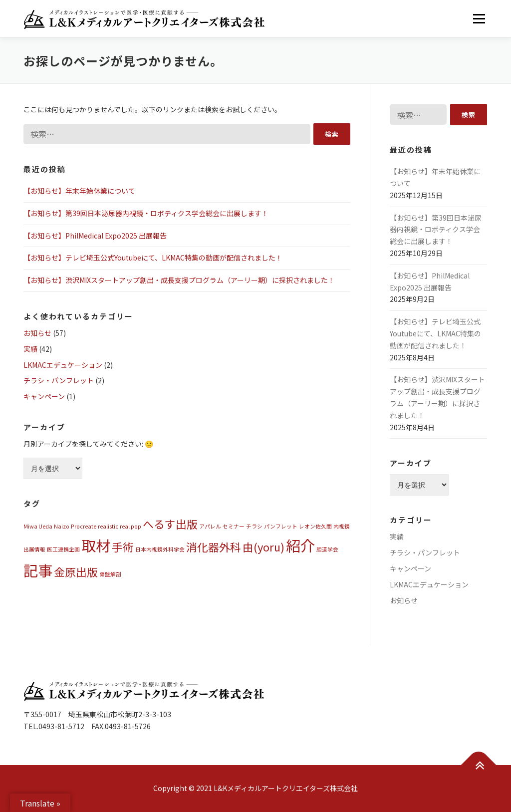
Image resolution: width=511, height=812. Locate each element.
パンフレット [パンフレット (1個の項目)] (281, 526)
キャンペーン (44, 396)
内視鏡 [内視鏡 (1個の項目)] (342, 526)
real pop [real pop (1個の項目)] (130, 526)
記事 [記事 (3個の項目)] (38, 570)
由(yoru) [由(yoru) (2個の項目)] (263, 547)
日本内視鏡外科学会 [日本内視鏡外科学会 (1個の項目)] (160, 549)
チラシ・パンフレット (59, 380)
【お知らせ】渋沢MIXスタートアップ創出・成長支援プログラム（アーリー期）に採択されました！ (179, 280)
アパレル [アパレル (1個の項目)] (210, 526)
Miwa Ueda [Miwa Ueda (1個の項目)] (38, 526)
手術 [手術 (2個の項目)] (123, 547)
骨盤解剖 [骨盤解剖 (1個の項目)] (110, 574)
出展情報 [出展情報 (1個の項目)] (34, 549)
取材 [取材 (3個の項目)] (96, 545)
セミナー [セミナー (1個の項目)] (234, 526)
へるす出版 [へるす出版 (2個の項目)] (170, 524)
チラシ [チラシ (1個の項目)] (254, 526)
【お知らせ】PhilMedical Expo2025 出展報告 (95, 236)
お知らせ (37, 333)
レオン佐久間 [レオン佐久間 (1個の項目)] (315, 526)
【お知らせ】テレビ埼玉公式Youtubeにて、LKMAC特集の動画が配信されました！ (153, 258)
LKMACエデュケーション (63, 365)
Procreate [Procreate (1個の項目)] (84, 526)
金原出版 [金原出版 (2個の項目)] (76, 572)
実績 (30, 349)
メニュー (479, 18)
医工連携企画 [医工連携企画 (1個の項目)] (63, 549)
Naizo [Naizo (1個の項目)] (62, 526)
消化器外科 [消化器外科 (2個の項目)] (214, 547)
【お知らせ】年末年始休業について (79, 191)
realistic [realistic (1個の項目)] (108, 526)
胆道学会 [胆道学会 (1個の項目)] (327, 549)
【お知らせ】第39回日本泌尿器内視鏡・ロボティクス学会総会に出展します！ (146, 213)
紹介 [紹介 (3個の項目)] (300, 545)
